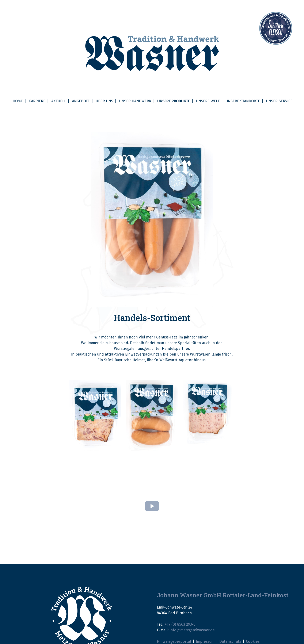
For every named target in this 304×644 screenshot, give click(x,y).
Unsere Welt (208, 101)
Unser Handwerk (135, 101)
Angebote (81, 101)
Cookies (253, 641)
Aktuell (59, 101)
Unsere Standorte (243, 101)
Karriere (37, 101)
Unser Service (279, 101)
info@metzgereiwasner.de (192, 630)
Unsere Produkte (174, 101)
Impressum (205, 641)
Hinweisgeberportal (174, 641)
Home (18, 101)
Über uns (104, 101)
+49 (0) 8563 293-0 (180, 624)
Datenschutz (230, 641)
